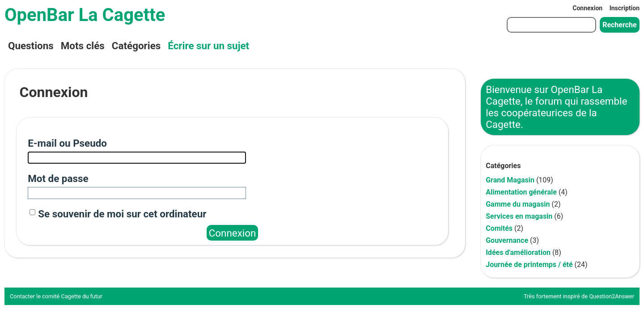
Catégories (136, 46)
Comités (499, 228)
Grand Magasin (510, 180)
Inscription (625, 8)
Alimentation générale (521, 192)
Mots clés (83, 46)
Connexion (587, 8)
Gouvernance (507, 240)
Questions (31, 46)
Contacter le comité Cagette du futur (56, 296)
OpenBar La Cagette (85, 15)
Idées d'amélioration (518, 252)
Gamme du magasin (518, 204)
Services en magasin (519, 216)
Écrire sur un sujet (208, 46)
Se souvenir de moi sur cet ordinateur (122, 214)
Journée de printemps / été (529, 265)
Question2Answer (612, 296)
